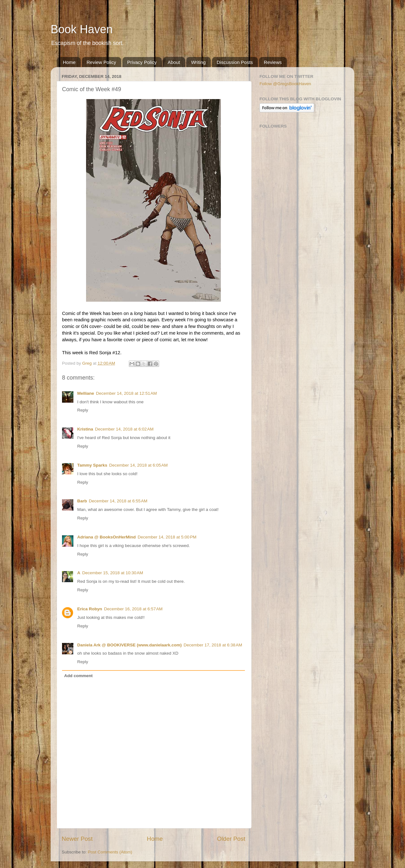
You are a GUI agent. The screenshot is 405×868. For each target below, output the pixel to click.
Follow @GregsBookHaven (285, 84)
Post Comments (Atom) (110, 852)
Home (69, 62)
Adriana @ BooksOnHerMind (106, 537)
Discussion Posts (235, 62)
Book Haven (82, 29)
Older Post (231, 839)
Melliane (86, 393)
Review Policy (101, 62)
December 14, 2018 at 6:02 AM (124, 429)
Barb (82, 501)
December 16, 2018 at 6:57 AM (133, 609)
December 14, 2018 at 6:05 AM (138, 465)
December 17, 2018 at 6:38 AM (213, 645)
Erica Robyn (90, 609)
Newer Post (77, 839)
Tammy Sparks (92, 465)
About (174, 62)
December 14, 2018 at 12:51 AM (126, 393)
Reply (83, 410)
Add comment (78, 676)
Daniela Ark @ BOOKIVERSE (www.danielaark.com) (129, 645)
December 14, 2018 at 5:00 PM (167, 537)
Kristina (85, 429)
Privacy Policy (142, 62)
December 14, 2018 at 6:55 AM (118, 501)
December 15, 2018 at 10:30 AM (113, 573)
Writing (198, 62)
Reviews (273, 62)
